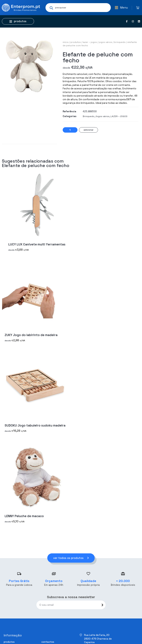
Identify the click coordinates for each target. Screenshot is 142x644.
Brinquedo (120, 42)
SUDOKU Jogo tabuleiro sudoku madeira (35, 426)
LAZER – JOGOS (90, 42)
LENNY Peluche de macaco (24, 516)
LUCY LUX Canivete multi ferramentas (37, 245)
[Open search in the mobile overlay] (78, 8)
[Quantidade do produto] (70, 130)
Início (66, 42)
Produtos (76, 42)
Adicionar (88, 130)
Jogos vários (105, 42)
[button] (121, 8)
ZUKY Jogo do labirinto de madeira (31, 335)
